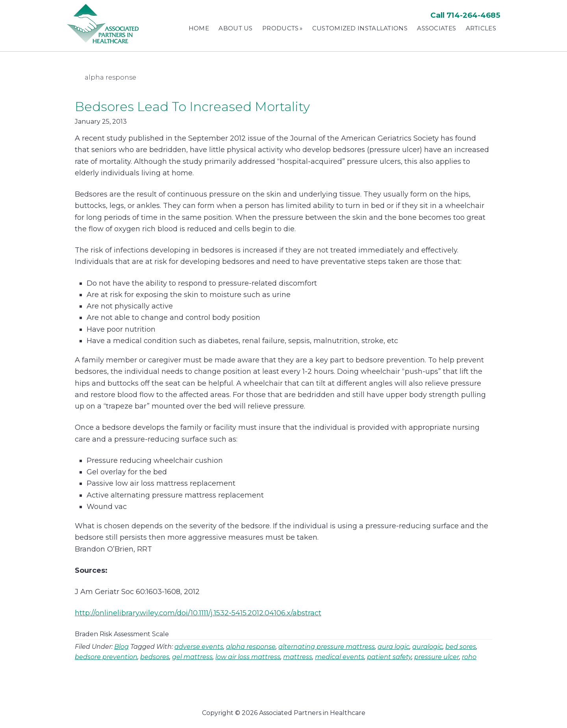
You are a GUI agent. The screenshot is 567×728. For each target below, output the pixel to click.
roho (469, 657)
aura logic (394, 647)
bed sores (461, 647)
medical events (340, 657)
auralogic (427, 647)
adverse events (199, 647)
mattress (298, 657)
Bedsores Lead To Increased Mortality (192, 107)
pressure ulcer (437, 657)
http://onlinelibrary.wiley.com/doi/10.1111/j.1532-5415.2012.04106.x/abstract (198, 613)
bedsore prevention (106, 657)
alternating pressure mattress (327, 647)
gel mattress (192, 657)
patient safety (389, 657)
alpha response (251, 647)
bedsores (155, 657)
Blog (121, 647)
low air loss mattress (248, 657)
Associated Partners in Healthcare (104, 24)
